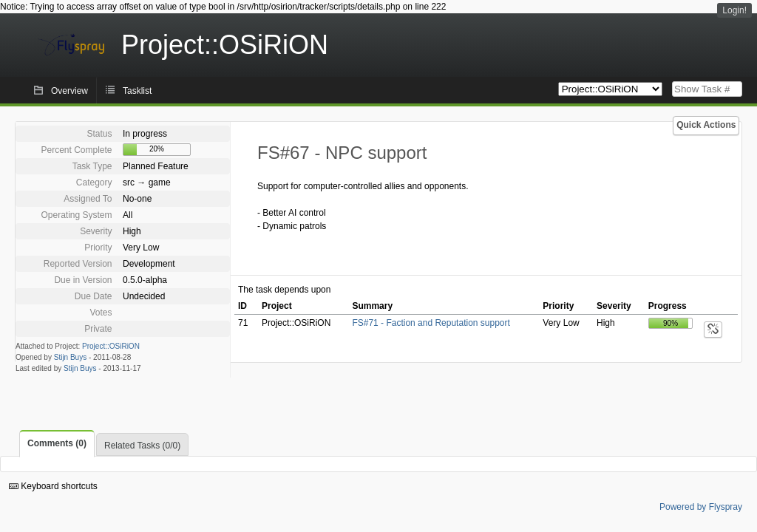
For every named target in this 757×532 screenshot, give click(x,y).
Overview (69, 91)
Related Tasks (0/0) (142, 446)
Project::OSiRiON (111, 346)
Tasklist (137, 91)
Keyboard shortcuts (53, 486)
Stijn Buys (70, 357)
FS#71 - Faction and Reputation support (431, 323)
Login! (734, 10)
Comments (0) (57, 443)
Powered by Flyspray (701, 507)
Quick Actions (706, 125)
